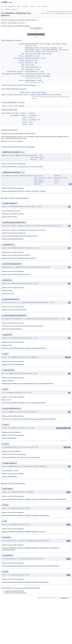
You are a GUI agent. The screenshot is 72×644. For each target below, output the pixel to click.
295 (12, 361)
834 (12, 454)
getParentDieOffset (31, 72)
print (27, 54)
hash (33, 92)
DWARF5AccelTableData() (17, 499)
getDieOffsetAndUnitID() (17, 258)
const (42, 44)
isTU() (28, 274)
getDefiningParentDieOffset (40, 95)
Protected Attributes (59, 14)
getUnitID (28, 63)
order (10, 106)
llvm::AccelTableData (30, 85)
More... (37, 20)
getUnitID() (20, 274)
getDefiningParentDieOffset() (22, 419)
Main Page (4, 6)
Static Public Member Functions (64, 12)
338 (12, 323)
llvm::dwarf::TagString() (33, 457)
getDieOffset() (12, 274)
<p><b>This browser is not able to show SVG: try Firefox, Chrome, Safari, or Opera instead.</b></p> (36, 31)
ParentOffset (33, 115)
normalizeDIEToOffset (32, 67)
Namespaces (25, 6)
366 (12, 164)
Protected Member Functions (47, 14)
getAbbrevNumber (30, 80)
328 (12, 378)
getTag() (25, 167)
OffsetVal (32, 113)
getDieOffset (29, 56)
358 (12, 563)
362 (12, 579)
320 (12, 342)
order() (27, 258)
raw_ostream (34, 54)
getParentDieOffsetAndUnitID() (17, 310)
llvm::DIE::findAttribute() (15, 236)
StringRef (39, 92)
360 (12, 496)
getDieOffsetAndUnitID (32, 58)
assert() (10, 255)
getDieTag (28, 60)
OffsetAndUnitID (19, 58)
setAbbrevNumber (30, 76)
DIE (46, 44)
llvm (2, 9)
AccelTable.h (19, 141)
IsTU (34, 46)
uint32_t (58, 44)
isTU (26, 65)
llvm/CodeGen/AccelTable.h (17, 23)
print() (34, 258)
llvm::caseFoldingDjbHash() (16, 364)
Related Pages (12, 6)
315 (12, 271)
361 (12, 529)
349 (12, 214)
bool (31, 46)
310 (12, 252)
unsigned (65, 50)
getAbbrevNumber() (46, 499)
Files (39, 6)
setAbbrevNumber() (60, 499)
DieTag (27, 52)
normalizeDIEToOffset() (17, 239)
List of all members (68, 14)
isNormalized (29, 69)
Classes (33, 6)
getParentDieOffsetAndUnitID (34, 74)
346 (12, 474)
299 (12, 188)
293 (11, 141)
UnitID (64, 44)
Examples (45, 6)
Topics (18, 6)
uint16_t (40, 76)
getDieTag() (20, 457)
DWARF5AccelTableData (11, 9)
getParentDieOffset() (16, 329)
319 (12, 288)
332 (12, 307)
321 (12, 397)
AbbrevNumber (33, 120)
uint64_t (47, 48)
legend (36, 37)
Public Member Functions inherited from (19, 85)
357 (12, 545)
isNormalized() (17, 255)
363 (12, 435)
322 (12, 416)
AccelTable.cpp (21, 164)
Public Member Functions (52, 12)
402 (12, 233)
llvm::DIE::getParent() (32, 236)
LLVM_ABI (21, 44)
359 (12, 513)
